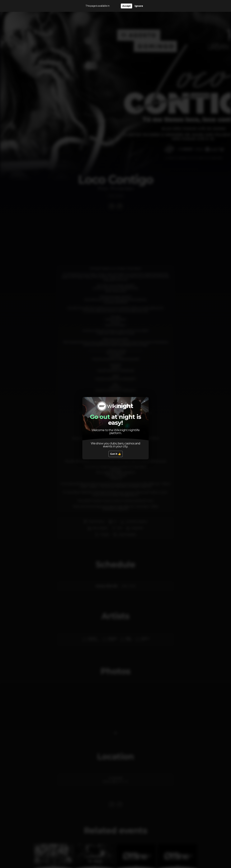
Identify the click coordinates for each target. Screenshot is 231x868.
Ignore (139, 6)
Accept (126, 6)
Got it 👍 (116, 454)
